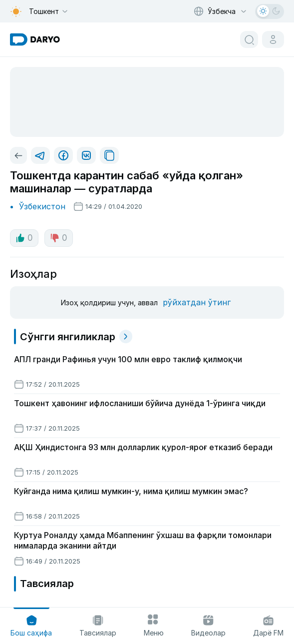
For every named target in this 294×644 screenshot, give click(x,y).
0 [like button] (24, 238)
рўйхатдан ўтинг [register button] (197, 302)
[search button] (249, 39)
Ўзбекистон (42, 206)
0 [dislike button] (59, 238)
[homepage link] (35, 39)
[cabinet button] (273, 39)
